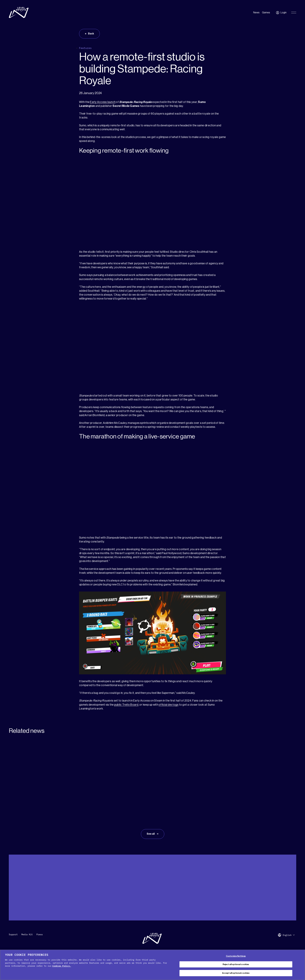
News (256, 13)
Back (91, 34)
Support (13, 934)
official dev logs (169, 705)
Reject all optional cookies (236, 964)
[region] (152, 965)
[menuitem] (289, 935)
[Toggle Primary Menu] (294, 13)
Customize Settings (236, 956)
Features (85, 48)
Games (266, 13)
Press (40, 934)
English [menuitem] (287, 935)
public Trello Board (126, 705)
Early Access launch (103, 102)
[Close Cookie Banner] (300, 964)
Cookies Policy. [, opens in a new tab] (62, 966)
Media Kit (27, 934)
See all (151, 834)
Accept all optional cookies (236, 973)
